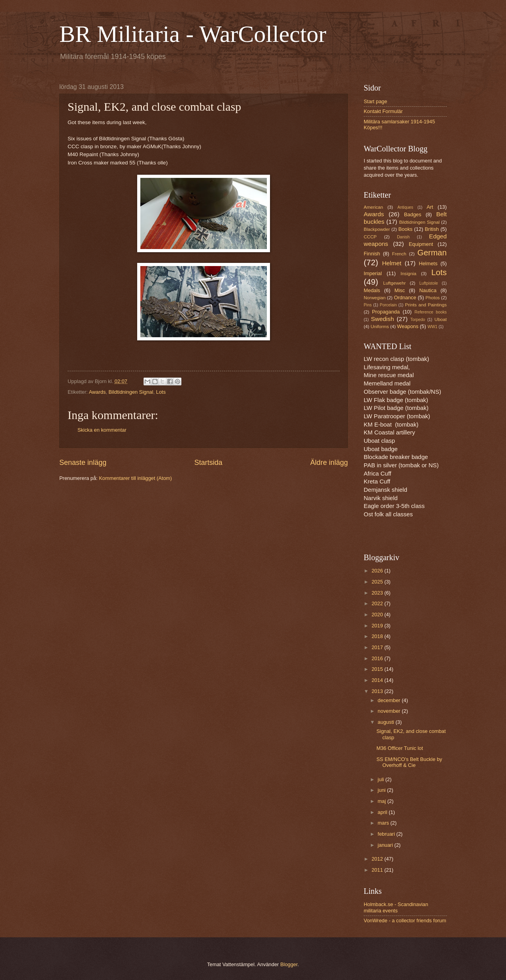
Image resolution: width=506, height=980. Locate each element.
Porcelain (388, 305)
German (432, 252)
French (399, 254)
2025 (378, 582)
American (373, 207)
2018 (378, 636)
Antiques (405, 207)
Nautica (428, 290)
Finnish (372, 254)
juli (381, 779)
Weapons (408, 326)
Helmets (428, 263)
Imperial (373, 273)
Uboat (441, 319)
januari (386, 845)
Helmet (392, 263)
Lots (161, 392)
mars (384, 823)
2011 (378, 870)
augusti (386, 722)
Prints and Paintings (426, 305)
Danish (403, 237)
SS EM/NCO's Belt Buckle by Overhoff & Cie (409, 762)
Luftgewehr (394, 283)
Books (406, 229)
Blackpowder (377, 229)
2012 (378, 859)
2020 (378, 615)
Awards (97, 392)
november (390, 711)
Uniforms (379, 327)
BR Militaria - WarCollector (193, 34)
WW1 (432, 327)
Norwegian (375, 298)
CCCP (370, 237)
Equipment (421, 244)
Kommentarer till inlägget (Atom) (135, 478)
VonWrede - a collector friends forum (405, 921)
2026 (378, 571)
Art (430, 207)
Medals (372, 290)
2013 (378, 691)
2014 (378, 680)
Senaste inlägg (83, 463)
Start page (375, 101)
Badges (413, 214)
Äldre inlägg (329, 463)
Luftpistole (429, 283)
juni (382, 790)
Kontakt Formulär (383, 111)
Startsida (208, 463)
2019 (378, 626)
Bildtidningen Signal (131, 392)
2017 (378, 647)
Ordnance (405, 297)
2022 (378, 603)
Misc (400, 290)
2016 (378, 658)
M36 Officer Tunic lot (400, 748)
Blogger (289, 964)
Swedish (382, 319)
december (390, 700)
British (432, 229)
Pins (368, 305)
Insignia (408, 274)
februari (387, 834)
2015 (378, 669)
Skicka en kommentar (102, 430)
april (383, 812)
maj (382, 801)
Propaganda (386, 312)
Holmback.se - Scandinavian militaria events (396, 907)
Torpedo (418, 320)
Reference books (431, 312)
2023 (378, 593)
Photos (432, 298)
